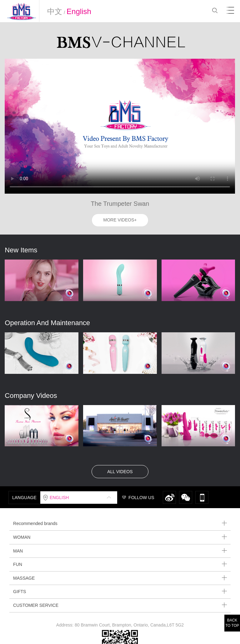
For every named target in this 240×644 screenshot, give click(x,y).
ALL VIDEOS (120, 472)
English (79, 11)
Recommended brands (120, 523)
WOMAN (120, 537)
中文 (55, 11)
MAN (120, 551)
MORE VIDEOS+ (120, 220)
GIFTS (120, 591)
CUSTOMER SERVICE (120, 605)
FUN (120, 564)
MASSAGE (120, 578)
